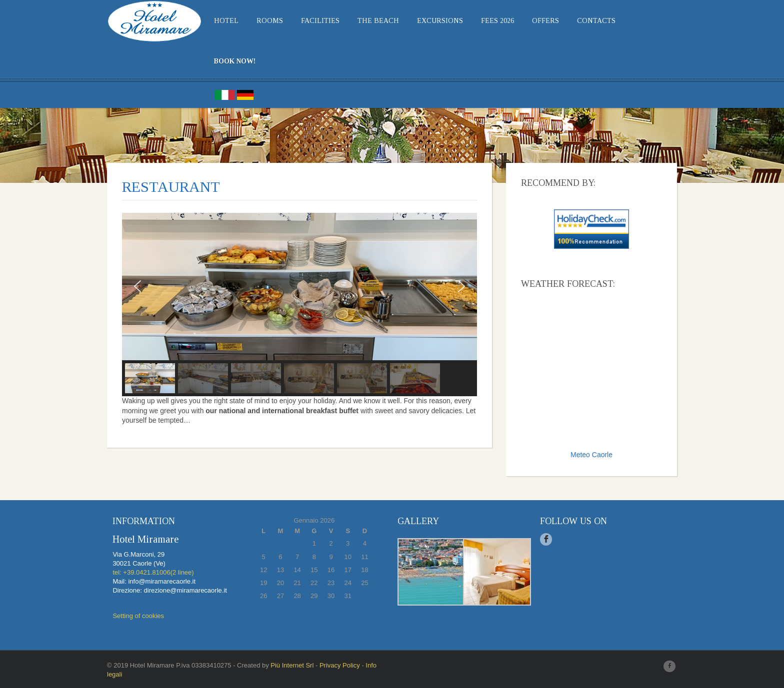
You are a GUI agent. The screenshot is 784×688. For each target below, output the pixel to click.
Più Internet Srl (292, 665)
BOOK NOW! (235, 61)
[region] (299, 305)
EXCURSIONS (440, 21)
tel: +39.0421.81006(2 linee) (153, 572)
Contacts (596, 21)
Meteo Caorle (591, 455)
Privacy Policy (340, 665)
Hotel (226, 21)
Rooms (270, 21)
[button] (137, 286)
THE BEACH (378, 21)
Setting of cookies (138, 616)
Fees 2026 (497, 21)
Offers (545, 21)
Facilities (320, 21)
